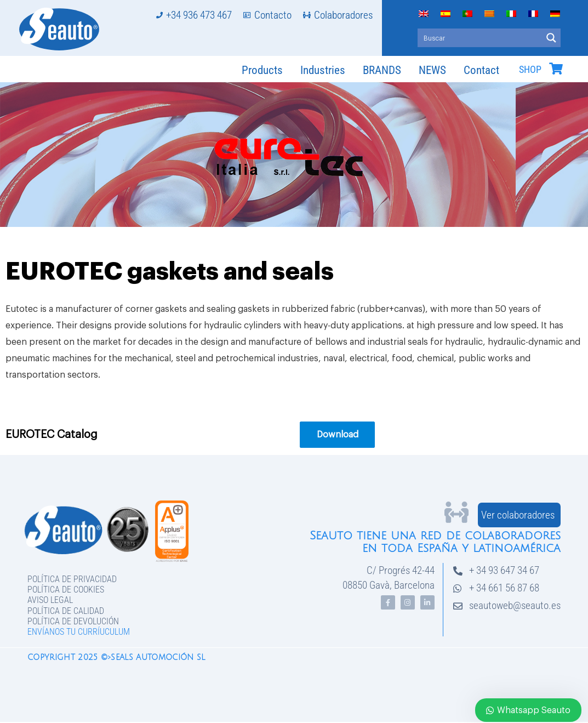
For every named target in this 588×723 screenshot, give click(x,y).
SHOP (530, 70)
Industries (323, 70)
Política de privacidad (72, 579)
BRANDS (382, 70)
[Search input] (480, 38)
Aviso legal (50, 600)
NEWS (432, 70)
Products (262, 70)
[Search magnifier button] (551, 38)
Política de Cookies (66, 590)
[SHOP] (556, 69)
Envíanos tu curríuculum (79, 632)
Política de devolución (73, 621)
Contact (481, 70)
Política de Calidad (66, 611)
